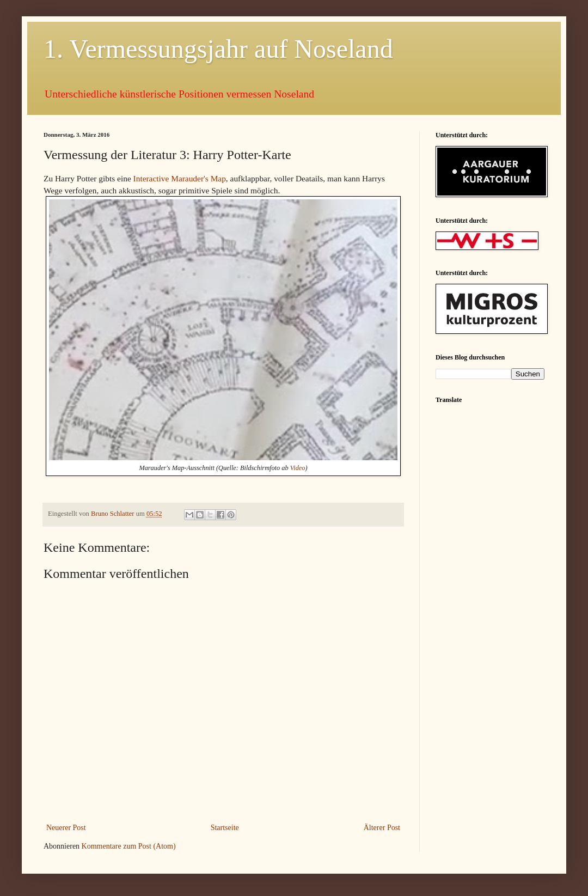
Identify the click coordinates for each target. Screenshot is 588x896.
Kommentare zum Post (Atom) (129, 846)
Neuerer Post (66, 828)
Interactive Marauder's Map (180, 178)
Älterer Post (382, 828)
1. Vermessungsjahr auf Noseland (218, 49)
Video (298, 468)
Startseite (225, 828)
